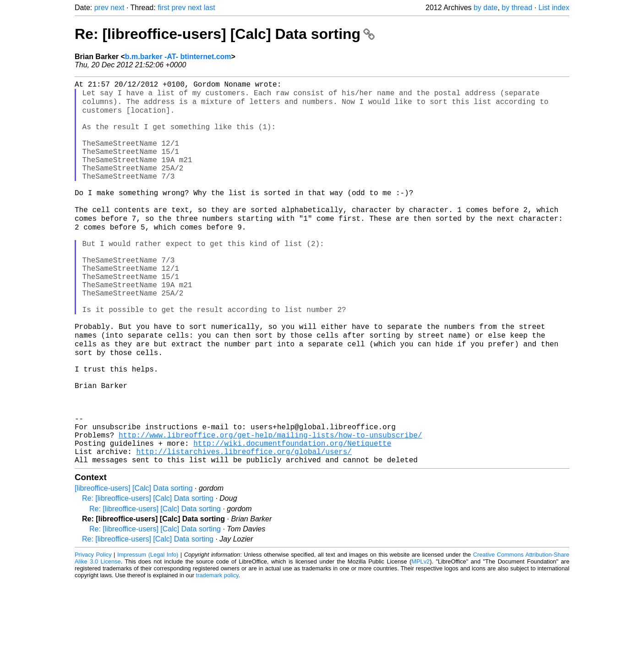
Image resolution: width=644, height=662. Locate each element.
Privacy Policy (93, 634)
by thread (517, 8)
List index (554, 8)
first (164, 8)
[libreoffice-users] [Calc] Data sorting (134, 568)
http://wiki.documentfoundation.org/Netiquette (292, 519)
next (117, 8)
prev (101, 8)
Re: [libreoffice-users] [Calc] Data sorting (225, 34)
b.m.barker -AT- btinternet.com (178, 57)
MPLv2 (420, 641)
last (210, 8)
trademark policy (217, 655)
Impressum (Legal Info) (148, 634)
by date (486, 8)
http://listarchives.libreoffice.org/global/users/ (244, 529)
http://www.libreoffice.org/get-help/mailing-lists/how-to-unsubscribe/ (270, 509)
